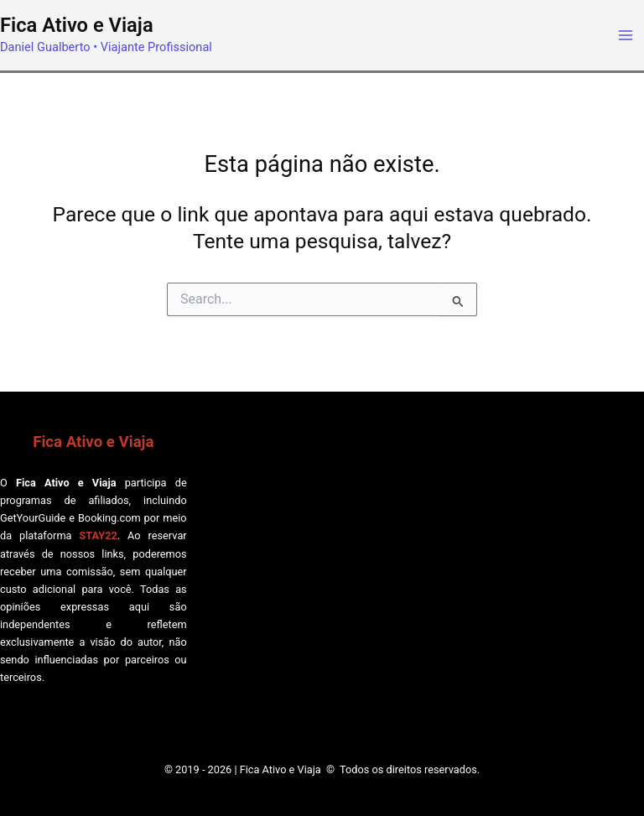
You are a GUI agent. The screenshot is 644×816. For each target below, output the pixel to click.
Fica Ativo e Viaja (77, 25)
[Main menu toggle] (625, 36)
